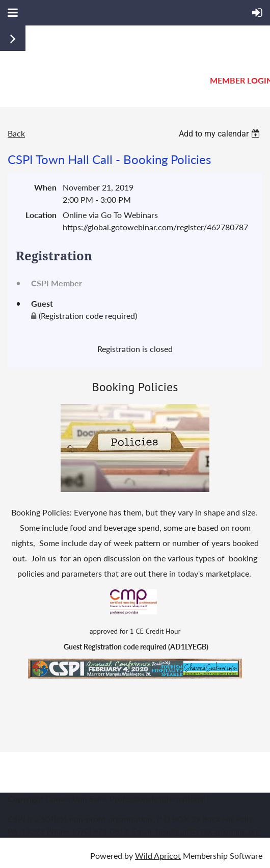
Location (41, 215)
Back (16, 133)
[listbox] (221, 134)
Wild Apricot (158, 856)
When (45, 187)
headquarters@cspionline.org (208, 831)
